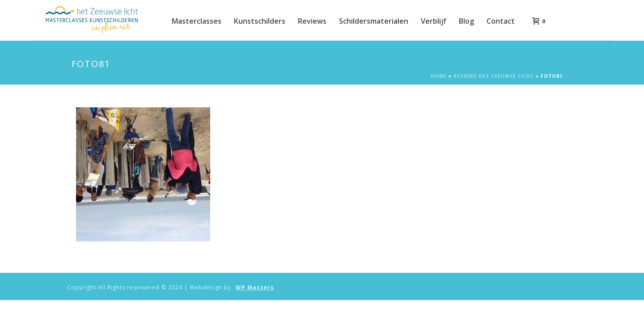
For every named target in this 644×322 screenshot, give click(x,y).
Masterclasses (197, 21)
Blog (466, 21)
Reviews (312, 21)
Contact (501, 21)
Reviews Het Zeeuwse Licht (494, 76)
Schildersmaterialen (374, 21)
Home (439, 76)
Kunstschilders (260, 21)
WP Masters (255, 288)
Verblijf (434, 21)
